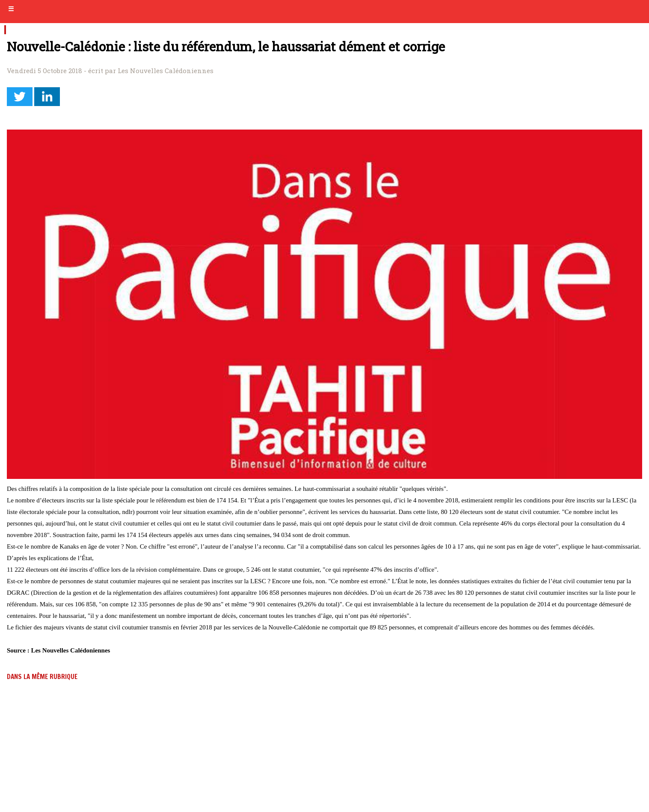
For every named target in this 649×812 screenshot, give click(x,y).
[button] (20, 97)
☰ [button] (11, 9)
